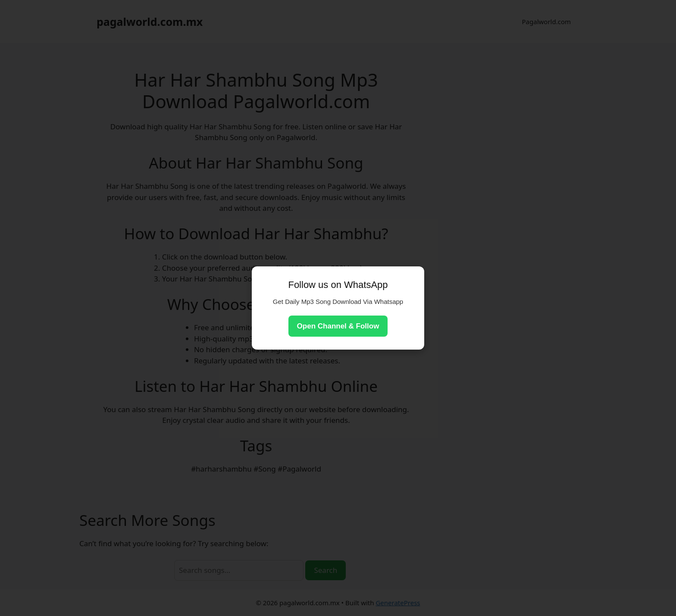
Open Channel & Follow (338, 326)
